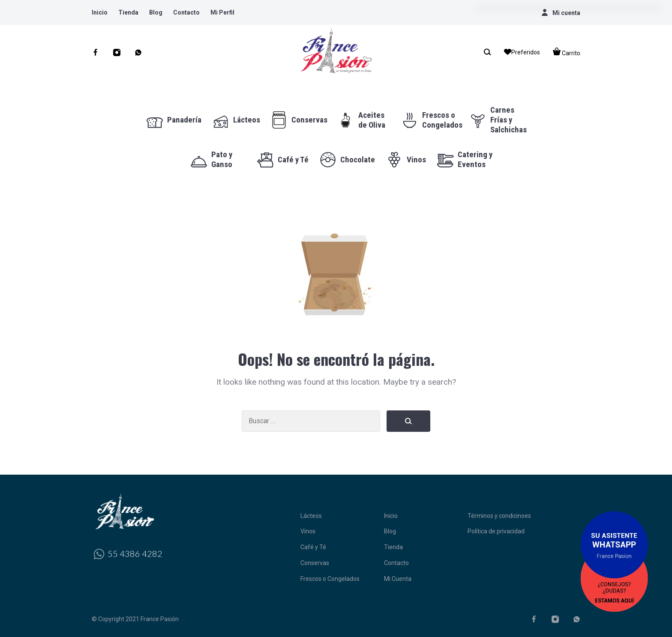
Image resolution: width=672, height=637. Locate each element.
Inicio (100, 12)
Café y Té (313, 547)
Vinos (308, 531)
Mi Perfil (222, 12)
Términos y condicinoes (499, 516)
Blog (156, 12)
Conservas (315, 563)
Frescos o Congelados (330, 579)
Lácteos (311, 516)
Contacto (186, 12)
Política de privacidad (496, 531)
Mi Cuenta (398, 579)
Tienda (128, 12)
